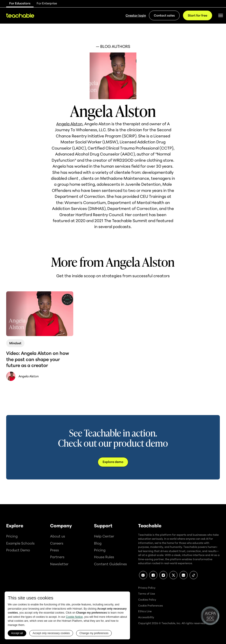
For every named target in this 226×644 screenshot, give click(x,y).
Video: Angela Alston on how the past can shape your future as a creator (38, 359)
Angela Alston (69, 124)
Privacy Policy (147, 588)
